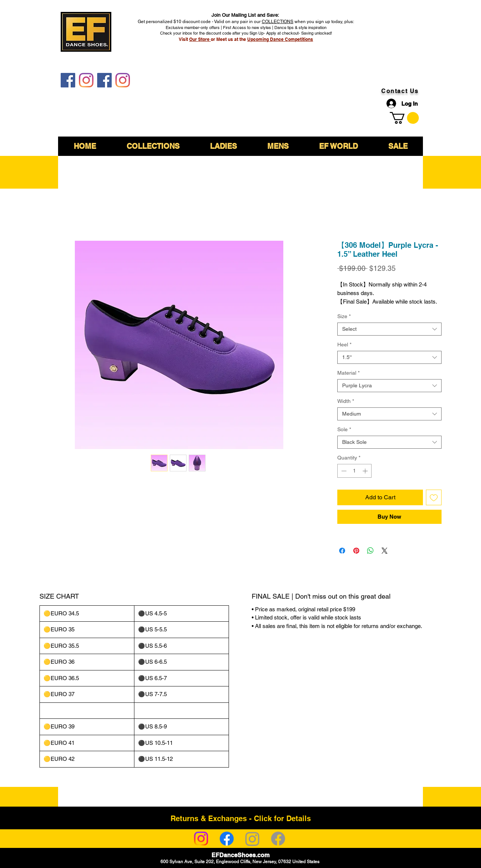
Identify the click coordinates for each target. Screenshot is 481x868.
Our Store (200, 39)
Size (344, 316)
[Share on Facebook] (342, 551)
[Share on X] (385, 551)
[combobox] (389, 329)
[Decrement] (343, 471)
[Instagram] (201, 839)
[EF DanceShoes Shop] (104, 80)
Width (346, 401)
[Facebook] (227, 839)
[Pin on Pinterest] (356, 551)
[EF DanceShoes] (68, 80)
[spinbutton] (354, 471)
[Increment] (366, 471)
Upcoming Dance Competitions (280, 39)
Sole (344, 429)
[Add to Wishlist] (434, 497)
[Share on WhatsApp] (370, 551)
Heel (344, 345)
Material (348, 373)
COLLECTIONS (278, 22)
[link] (404, 118)
